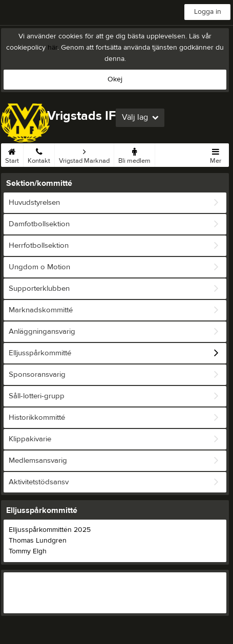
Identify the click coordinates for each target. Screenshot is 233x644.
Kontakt (39, 154)
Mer (216, 154)
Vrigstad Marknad (84, 154)
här (52, 48)
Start (12, 154)
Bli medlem (134, 154)
